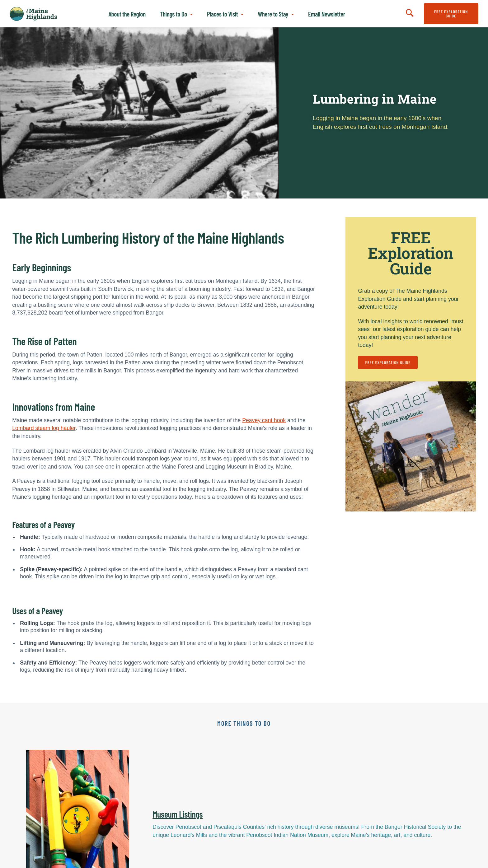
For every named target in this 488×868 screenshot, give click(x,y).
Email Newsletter (327, 14)
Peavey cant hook (264, 420)
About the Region (127, 14)
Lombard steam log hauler (44, 428)
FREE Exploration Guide (451, 14)
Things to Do (174, 14)
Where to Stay (273, 14)
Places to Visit (222, 14)
